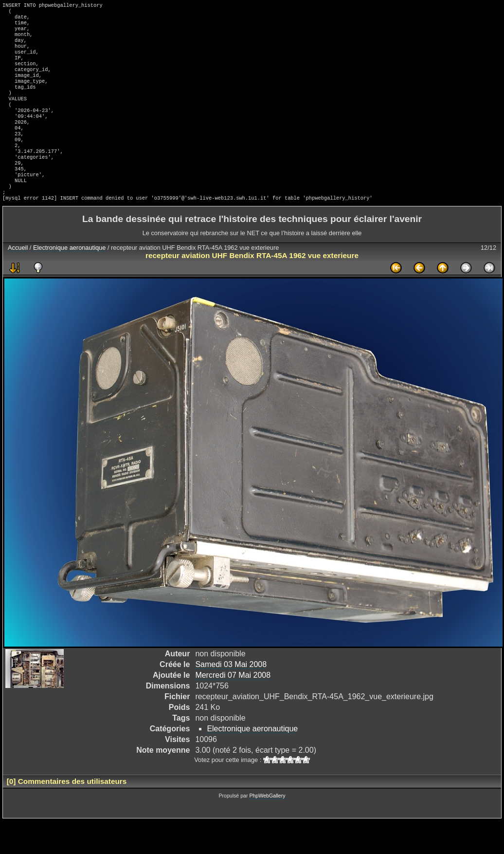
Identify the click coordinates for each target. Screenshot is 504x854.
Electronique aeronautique (69, 281)
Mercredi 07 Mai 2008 (233, 708)
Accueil (18, 281)
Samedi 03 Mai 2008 (231, 697)
